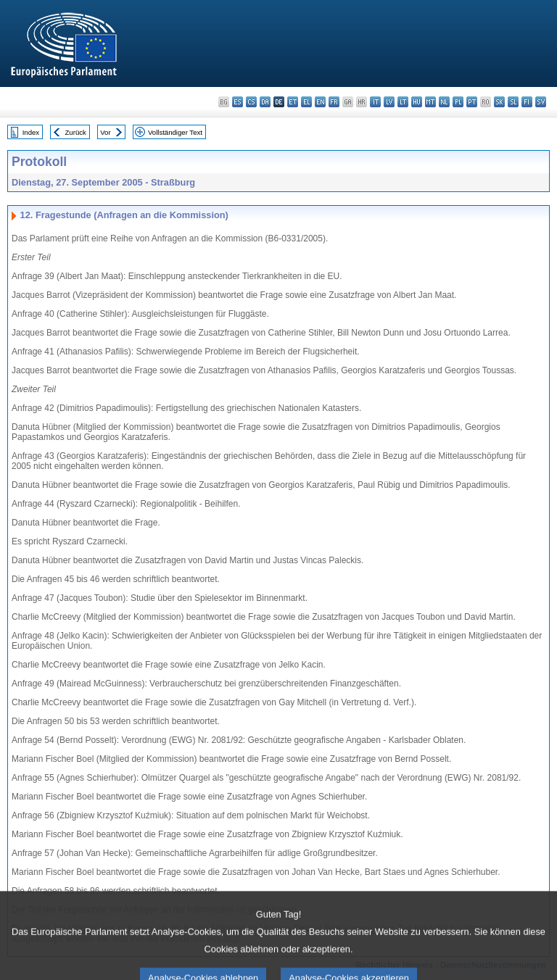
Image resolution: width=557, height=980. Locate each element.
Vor (105, 132)
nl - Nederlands (444, 102)
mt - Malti (430, 102)
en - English (320, 102)
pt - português (472, 102)
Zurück (76, 132)
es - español (238, 102)
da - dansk (265, 102)
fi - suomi (527, 102)
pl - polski (458, 102)
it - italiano (375, 102)
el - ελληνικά (306, 102)
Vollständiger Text (175, 132)
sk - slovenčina (499, 102)
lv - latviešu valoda (389, 102)
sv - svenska (541, 102)
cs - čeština (251, 102)
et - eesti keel (293, 102)
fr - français (334, 102)
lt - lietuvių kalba (403, 102)
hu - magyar (417, 102)
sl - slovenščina (513, 102)
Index (31, 132)
